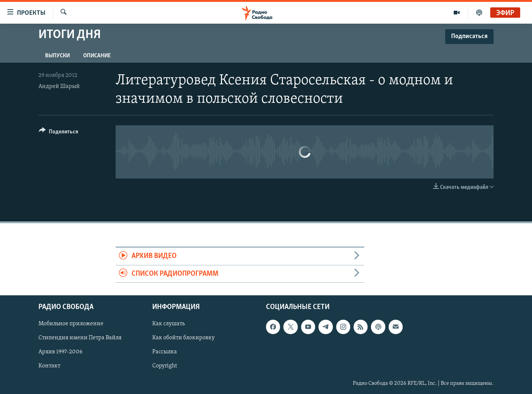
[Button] (59, 133)
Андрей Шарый (59, 86)
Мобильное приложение (71, 324)
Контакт (49, 366)
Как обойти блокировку (183, 338)
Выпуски (57, 56)
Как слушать (168, 324)
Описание (97, 56)
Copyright (165, 366)
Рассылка (165, 352)
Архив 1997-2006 (60, 352)
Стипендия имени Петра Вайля (80, 338)
